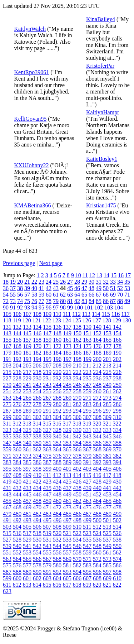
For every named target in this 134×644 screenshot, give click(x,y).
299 (7, 417)
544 (57, 546)
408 (17, 475)
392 (97, 462)
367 (87, 449)
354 (77, 443)
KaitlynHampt (103, 112)
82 (77, 301)
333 (107, 430)
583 (87, 565)
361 (27, 449)
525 (107, 533)
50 (106, 288)
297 (107, 411)
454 (117, 494)
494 (37, 520)
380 (97, 456)
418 (117, 475)
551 (7, 552)
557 (67, 552)
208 (57, 366)
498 (77, 520)
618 (77, 585)
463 (87, 501)
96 (49, 307)
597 (107, 572)
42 (49, 288)
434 (37, 488)
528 (17, 540)
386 (37, 462)
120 (27, 320)
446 (37, 494)
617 (67, 585)
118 (7, 320)
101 (89, 307)
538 (117, 540)
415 (87, 475)
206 (37, 366)
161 (67, 340)
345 (107, 436)
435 (47, 488)
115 (106, 314)
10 (78, 275)
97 (56, 307)
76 (34, 301)
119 (17, 320)
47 (84, 288)
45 (70, 288)
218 (37, 372)
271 (87, 398)
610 (117, 578)
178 (117, 346)
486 (77, 514)
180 (17, 353)
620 (97, 585)
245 (67, 385)
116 (116, 314)
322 (117, 424)
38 (20, 288)
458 (37, 501)
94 (34, 307)
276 (17, 404)
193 (27, 359)
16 (121, 275)
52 (120, 288)
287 (7, 411)
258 (77, 391)
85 (99, 301)
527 (7, 540)
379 (87, 456)
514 (117, 527)
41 (41, 288)
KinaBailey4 (101, 19)
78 (49, 301)
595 (87, 572)
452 (97, 494)
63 (70, 295)
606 (77, 578)
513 (107, 527)
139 (87, 327)
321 (107, 424)
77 (41, 301)
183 (47, 353)
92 (20, 307)
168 (17, 346)
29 (84, 282)
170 (37, 346)
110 (57, 314)
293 (67, 411)
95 (41, 307)
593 (67, 572)
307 (87, 417)
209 (67, 366)
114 (96, 314)
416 (97, 475)
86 (106, 301)
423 (47, 482)
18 (6, 282)
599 (7, 578)
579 (47, 565)
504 (17, 527)
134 (37, 327)
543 (47, 546)
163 (87, 340)
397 (27, 469)
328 (57, 430)
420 (17, 482)
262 (117, 391)
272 (97, 398)
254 (37, 391)
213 (107, 366)
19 (13, 282)
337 (27, 436)
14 (106, 275)
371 (7, 456)
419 (7, 482)
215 (7, 372)
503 (7, 527)
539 (7, 546)
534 (77, 540)
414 (77, 475)
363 (47, 449)
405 (107, 469)
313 (27, 424)
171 (47, 346)
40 (34, 288)
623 (7, 591)
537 (107, 540)
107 (27, 314)
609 (107, 578)
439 (87, 488)
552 (17, 552)
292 (57, 411)
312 (17, 424)
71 (127, 295)
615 (47, 585)
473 (67, 507)
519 (47, 533)
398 (37, 469)
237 (107, 378)
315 (47, 424)
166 (117, 340)
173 (67, 346)
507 (47, 527)
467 (7, 507)
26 (63, 282)
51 (113, 288)
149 (67, 333)
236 (97, 378)
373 (27, 456)
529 (27, 540)
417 (107, 475)
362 (37, 449)
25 (56, 282)
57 (27, 295)
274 (117, 398)
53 (127, 288)
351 (47, 443)
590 (37, 572)
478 (117, 507)
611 (7, 585)
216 (17, 372)
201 (107, 359)
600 (17, 578)
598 (117, 572)
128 (107, 320)
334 (117, 430)
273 (107, 398)
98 (63, 307)
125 (77, 320)
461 (67, 501)
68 (106, 295)
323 (7, 430)
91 (13, 307)
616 (57, 585)
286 (117, 404)
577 (27, 565)
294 (77, 411)
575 (7, 565)
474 (77, 507)
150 (77, 333)
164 (97, 340)
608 (97, 578)
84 (91, 301)
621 (107, 585)
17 (128, 275)
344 (97, 436)
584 (97, 565)
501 (107, 520)
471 (47, 507)
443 (7, 494)
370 (117, 449)
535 (87, 540)
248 (97, 385)
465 (107, 501)
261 (107, 391)
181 (27, 353)
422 (37, 482)
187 (87, 353)
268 (57, 398)
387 (47, 462)
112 (76, 314)
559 (87, 552)
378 (77, 456)
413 (67, 475)
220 (57, 372)
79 (56, 301)
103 (109, 307)
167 (7, 346)
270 (77, 398)
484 (57, 514)
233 (67, 378)
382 (117, 456)
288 (17, 411)
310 (117, 417)
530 (37, 540)
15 (114, 275)
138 (77, 327)
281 (67, 404)
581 (67, 565)
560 (97, 552)
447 (47, 494)
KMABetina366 (32, 205)
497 (67, 520)
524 (97, 533)
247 (87, 385)
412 (57, 475)
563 (7, 559)
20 (20, 282)
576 (17, 565)
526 (117, 533)
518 (37, 533)
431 (7, 488)
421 (27, 482)
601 (27, 578)
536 (97, 540)
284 (97, 404)
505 (27, 527)
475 (87, 507)
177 (107, 346)
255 (47, 391)
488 (97, 514)
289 (27, 411)
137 (67, 327)
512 (97, 527)
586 (117, 565)
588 (17, 572)
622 (117, 585)
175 (87, 346)
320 (97, 424)
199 (87, 359)
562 (117, 552)
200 (97, 359)
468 (17, 507)
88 (120, 301)
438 (77, 488)
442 (117, 488)
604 (57, 578)
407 (7, 475)
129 (117, 320)
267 (47, 398)
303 (47, 417)
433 (27, 488)
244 (57, 385)
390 (77, 462)
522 (77, 533)
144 (17, 333)
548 (97, 546)
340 (57, 436)
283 (87, 404)
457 (27, 501)
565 (27, 559)
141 (107, 327)
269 (67, 398)
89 (127, 301)
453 (107, 494)
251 (7, 391)
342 (77, 436)
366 (77, 449)
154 (117, 333)
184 (57, 353)
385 (27, 462)
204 (17, 366)
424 (57, 482)
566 (37, 559)
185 (67, 353)
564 (17, 559)
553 (27, 552)
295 (87, 411)
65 (84, 295)
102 (99, 307)
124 (67, 320)
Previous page (19, 263)
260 (97, 391)
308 (97, 417)
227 (7, 378)
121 (37, 320)
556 (57, 552)
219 (47, 372)
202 (117, 359)
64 (77, 295)
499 (87, 520)
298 (117, 411)
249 (107, 385)
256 (57, 391)
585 (107, 565)
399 (47, 469)
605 (67, 578)
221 (67, 372)
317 (67, 424)
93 (27, 307)
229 (27, 378)
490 (117, 514)
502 (117, 520)
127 (97, 320)
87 (113, 301)
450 (77, 494)
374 (37, 456)
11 (85, 275)
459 (47, 501)
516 (17, 533)
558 (77, 552)
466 (117, 501)
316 (57, 424)
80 (63, 301)
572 (97, 559)
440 (97, 488)
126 (87, 320)
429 (107, 482)
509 (67, 527)
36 (6, 288)
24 (49, 282)
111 (67, 314)
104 (119, 307)
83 (84, 301)
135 (47, 327)
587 (7, 572)
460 (57, 501)
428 (97, 482)
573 (107, 559)
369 (107, 449)
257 (67, 391)
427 (87, 482)
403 (87, 469)
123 (57, 320)
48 (91, 288)
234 (77, 378)
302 (37, 417)
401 (67, 469)
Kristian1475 (101, 205)
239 (7, 385)
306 (77, 417)
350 (37, 443)
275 (7, 404)
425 (67, 482)
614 (37, 585)
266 (37, 398)
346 (117, 436)
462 (77, 501)
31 (99, 282)
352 (57, 443)
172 (57, 346)
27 (70, 282)
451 (87, 494)
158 (37, 340)
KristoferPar (100, 66)
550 (117, 546)
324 (17, 430)
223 (87, 372)
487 (87, 514)
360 (17, 449)
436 (57, 488)
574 (117, 559)
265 (27, 398)
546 (77, 546)
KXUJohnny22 (31, 165)
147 (47, 333)
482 (37, 514)
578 (37, 565)
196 (57, 359)
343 (87, 436)
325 (27, 430)
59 (41, 295)
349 (27, 443)
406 (117, 469)
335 (7, 436)
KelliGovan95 (30, 119)
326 (37, 430)
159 (47, 340)
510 (77, 527)
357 (107, 443)
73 (13, 301)
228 (17, 378)
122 (47, 320)
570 (77, 559)
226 (117, 372)
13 (99, 275)
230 (37, 378)
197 (67, 359)
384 (17, 462)
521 (67, 533)
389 (67, 462)
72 (6, 301)
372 (17, 456)
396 (17, 469)
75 (27, 301)
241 (27, 385)
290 (37, 411)
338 (37, 436)
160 (57, 340)
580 (57, 565)
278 (37, 404)
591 (47, 572)
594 (77, 572)
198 (77, 359)
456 (17, 501)
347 (7, 443)
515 (7, 533)
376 (57, 456)
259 (87, 391)
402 (77, 469)
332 (97, 430)
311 (7, 424)
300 (17, 417)
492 (17, 520)
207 (47, 366)
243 (47, 385)
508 (57, 527)
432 (17, 488)
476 (97, 507)
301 (27, 417)
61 (56, 295)
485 (67, 514)
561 (107, 552)
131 (7, 327)
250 (117, 385)
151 (87, 333)
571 (87, 559)
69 (113, 295)
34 (120, 282)
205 (27, 366)
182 (37, 353)
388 (57, 462)
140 (97, 327)
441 (107, 488)
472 (57, 507)
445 (27, 494)
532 (57, 540)
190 (117, 353)
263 (7, 398)
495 (47, 520)
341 (67, 436)
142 (117, 327)
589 (27, 572)
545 (67, 546)
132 (17, 327)
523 (87, 533)
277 (27, 404)
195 (47, 359)
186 (77, 353)
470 (37, 507)
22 (34, 282)
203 (7, 366)
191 (7, 359)
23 (41, 282)
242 (37, 385)
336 (17, 436)
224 (97, 372)
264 (17, 398)
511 (87, 527)
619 (87, 585)
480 (17, 514)
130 (127, 320)
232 (57, 378)
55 (13, 295)
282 (77, 404)
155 (7, 340)
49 (99, 288)
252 (17, 391)
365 (67, 449)
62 (63, 295)
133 (27, 327)
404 (97, 469)
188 (97, 353)
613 (27, 585)
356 (97, 443)
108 (37, 314)
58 (34, 295)
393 (107, 462)
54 (6, 295)
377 (67, 456)
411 (47, 475)
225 (107, 372)
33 (113, 282)
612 (17, 585)
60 (49, 295)
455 (7, 501)
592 (57, 572)
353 (67, 443)
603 (47, 578)
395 (7, 469)
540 (17, 546)
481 (27, 514)
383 (7, 462)
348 (17, 443)
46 (77, 288)
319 (87, 424)
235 (87, 378)
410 (37, 475)
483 (47, 514)
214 (117, 366)
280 (57, 404)
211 (87, 366)
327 (47, 430)
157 (27, 340)
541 (27, 546)
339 (47, 436)
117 (125, 314)
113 (86, 314)
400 (57, 469)
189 (107, 353)
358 (117, 443)
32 (106, 282)
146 (37, 333)
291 (47, 411)
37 (13, 288)
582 (77, 565)
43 (56, 288)
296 (97, 411)
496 (57, 520)
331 (87, 430)
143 (7, 333)
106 (17, 314)
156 (17, 340)
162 (77, 340)
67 (99, 295)
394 (117, 462)
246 (77, 385)
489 (107, 514)
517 (27, 533)
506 (37, 527)
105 (7, 314)
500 (97, 520)
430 (117, 482)
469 (27, 507)
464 (97, 501)
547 (87, 546)
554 (37, 552)
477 (107, 507)
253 (27, 391)
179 (7, 353)
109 (47, 314)
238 (117, 378)
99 (70, 307)
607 (87, 578)
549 (107, 546)
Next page (51, 263)
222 (77, 372)
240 (17, 385)
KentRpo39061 (31, 72)
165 (107, 340)
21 (27, 282)
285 (107, 404)
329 (67, 430)
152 (97, 333)
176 (97, 346)
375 (47, 456)
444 (17, 494)
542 (37, 546)
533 (67, 540)
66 (91, 295)
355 (87, 443)
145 (27, 333)
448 (57, 494)
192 (17, 359)
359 (7, 449)
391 (87, 462)
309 (107, 417)
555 (47, 552)
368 (97, 449)
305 (67, 417)
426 (77, 482)
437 (67, 488)
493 (27, 520)
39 (27, 288)
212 (97, 366)
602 (37, 578)
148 (57, 333)
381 (107, 456)
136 (57, 327)
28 (77, 282)
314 (37, 424)
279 (47, 404)
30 (91, 282)
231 (47, 378)
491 (7, 520)
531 (47, 540)
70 (120, 295)
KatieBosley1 (102, 159)
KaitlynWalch (30, 29)
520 (57, 533)
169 (27, 346)
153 (107, 333)
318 (77, 424)
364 (57, 449)
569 (67, 559)
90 (6, 307)
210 (77, 366)
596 (97, 572)
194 (37, 359)
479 (7, 514)
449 (67, 494)
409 (27, 475)
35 (127, 282)
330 (77, 430)
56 (20, 295)
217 (27, 372)
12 (92, 275)
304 (57, 417)
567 (47, 559)
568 (57, 559)
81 (70, 301)
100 (79, 307)
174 (77, 346)
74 (20, 301)
